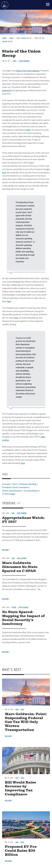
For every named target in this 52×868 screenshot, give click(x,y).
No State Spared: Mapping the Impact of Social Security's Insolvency (23, 618)
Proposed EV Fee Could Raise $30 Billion (21, 851)
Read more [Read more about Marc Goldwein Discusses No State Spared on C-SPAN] (5, 599)
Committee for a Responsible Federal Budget (5, 5)
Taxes (22, 709)
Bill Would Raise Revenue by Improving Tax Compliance (21, 788)
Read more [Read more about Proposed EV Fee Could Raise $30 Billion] (8, 861)
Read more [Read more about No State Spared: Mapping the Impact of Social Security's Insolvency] (5, 652)
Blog (17, 709)
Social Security (24, 607)
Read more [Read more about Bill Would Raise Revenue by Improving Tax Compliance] (8, 801)
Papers (14, 607)
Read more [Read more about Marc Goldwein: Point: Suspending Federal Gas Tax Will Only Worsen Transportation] (8, 736)
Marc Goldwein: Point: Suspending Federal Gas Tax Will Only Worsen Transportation (26, 722)
